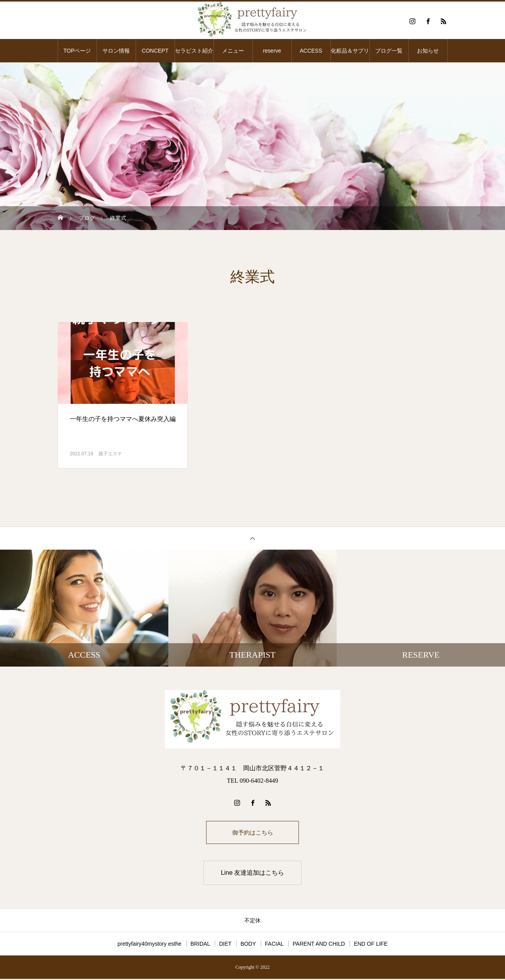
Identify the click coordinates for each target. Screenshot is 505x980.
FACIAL (274, 945)
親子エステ (110, 454)
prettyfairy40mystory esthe (149, 945)
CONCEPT (155, 51)
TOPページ (77, 51)
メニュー (233, 51)
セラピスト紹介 (194, 51)
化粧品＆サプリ (350, 51)
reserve (272, 51)
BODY (248, 945)
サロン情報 (116, 51)
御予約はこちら (252, 833)
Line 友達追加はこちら (253, 874)
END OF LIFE (371, 945)
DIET (225, 945)
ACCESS (311, 51)
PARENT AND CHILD (319, 945)
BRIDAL (200, 945)
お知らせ (428, 51)
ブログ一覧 (389, 51)
